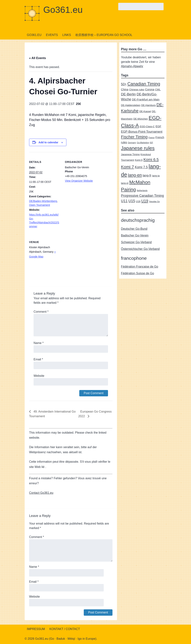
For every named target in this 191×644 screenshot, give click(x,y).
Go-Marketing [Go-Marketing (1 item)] (143, 143)
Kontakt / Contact (65, 629)
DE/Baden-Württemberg (43, 201)
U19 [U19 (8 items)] (145, 201)
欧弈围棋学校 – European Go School (104, 35)
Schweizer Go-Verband (136, 242)
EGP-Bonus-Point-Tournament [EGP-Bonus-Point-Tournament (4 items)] (142, 132)
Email (38, 359)
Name (39, 343)
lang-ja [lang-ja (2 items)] (156, 176)
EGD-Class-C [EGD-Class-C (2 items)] (147, 126)
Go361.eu (63, 10)
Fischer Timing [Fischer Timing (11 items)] (134, 137)
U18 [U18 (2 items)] (138, 201)
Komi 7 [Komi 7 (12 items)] (128, 167)
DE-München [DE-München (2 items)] (141, 119)
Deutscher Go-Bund (134, 229)
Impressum (36, 629)
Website (39, 376)
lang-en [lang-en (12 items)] (135, 175)
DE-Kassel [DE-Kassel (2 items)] (145, 111)
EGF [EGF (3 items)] (158, 126)
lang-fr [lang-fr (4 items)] (147, 175)
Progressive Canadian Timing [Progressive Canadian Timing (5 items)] (143, 196)
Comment (41, 312)
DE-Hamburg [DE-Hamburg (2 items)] (148, 105)
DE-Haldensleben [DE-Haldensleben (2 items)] (131, 105)
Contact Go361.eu (41, 493)
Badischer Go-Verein (135, 235)
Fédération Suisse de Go (138, 273)
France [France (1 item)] (152, 138)
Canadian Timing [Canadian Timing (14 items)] (144, 84)
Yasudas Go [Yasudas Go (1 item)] (154, 201)
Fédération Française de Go (140, 267)
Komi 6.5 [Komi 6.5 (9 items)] (151, 159)
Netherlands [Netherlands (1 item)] (142, 190)
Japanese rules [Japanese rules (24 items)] (138, 148)
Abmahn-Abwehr (132, 66)
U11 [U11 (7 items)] (124, 201)
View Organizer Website (79, 181)
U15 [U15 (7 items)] (132, 201)
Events (52, 35)
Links (67, 35)
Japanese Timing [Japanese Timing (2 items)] (130, 154)
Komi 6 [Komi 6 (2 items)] (139, 160)
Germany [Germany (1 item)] (132, 143)
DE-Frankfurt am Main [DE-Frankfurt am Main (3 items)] (146, 99)
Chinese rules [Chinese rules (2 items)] (137, 90)
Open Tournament (40, 205)
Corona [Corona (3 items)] (150, 89)
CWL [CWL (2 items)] (158, 90)
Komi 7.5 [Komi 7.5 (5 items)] (141, 167)
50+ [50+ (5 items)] (124, 84)
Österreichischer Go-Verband (140, 249)
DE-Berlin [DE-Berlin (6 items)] (129, 94)
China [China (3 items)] (125, 89)
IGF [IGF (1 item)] (151, 143)
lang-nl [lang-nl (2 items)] (125, 183)
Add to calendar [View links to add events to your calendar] (48, 142)
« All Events (37, 58)
